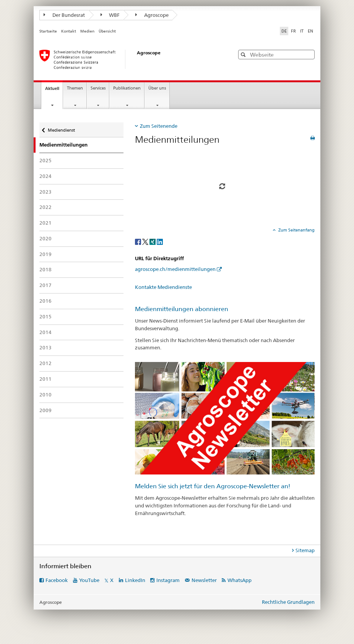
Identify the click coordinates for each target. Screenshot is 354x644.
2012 (45, 363)
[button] (244, 55)
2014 (45, 332)
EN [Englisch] (310, 31)
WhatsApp (240, 580)
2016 (45, 301)
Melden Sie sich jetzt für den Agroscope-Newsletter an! (213, 486)
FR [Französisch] (293, 31)
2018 (45, 269)
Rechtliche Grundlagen (288, 602)
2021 (45, 223)
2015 (45, 316)
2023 (45, 192)
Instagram (168, 580)
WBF (110, 15)
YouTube (89, 580)
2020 (45, 238)
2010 (45, 395)
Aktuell (54, 90)
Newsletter (204, 580)
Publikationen (127, 88)
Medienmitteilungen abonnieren (182, 309)
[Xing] (153, 242)
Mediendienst (61, 128)
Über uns (157, 88)
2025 (45, 160)
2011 (45, 379)
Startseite (48, 31)
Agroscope (152, 15)
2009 (45, 410)
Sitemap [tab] (305, 550)
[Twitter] (146, 242)
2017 (45, 285)
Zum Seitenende (159, 126)
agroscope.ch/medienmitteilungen (175, 269)
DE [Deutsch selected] (284, 31)
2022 (45, 207)
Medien (87, 31)
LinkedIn (135, 580)
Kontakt (69, 31)
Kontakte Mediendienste (163, 287)
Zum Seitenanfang (296, 230)
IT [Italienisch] (302, 31)
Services (98, 88)
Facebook (57, 580)
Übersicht (107, 31)
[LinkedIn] (160, 242)
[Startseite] (129, 59)
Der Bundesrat (64, 15)
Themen (75, 88)
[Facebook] (139, 242)
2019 (45, 254)
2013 (45, 347)
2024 (45, 176)
